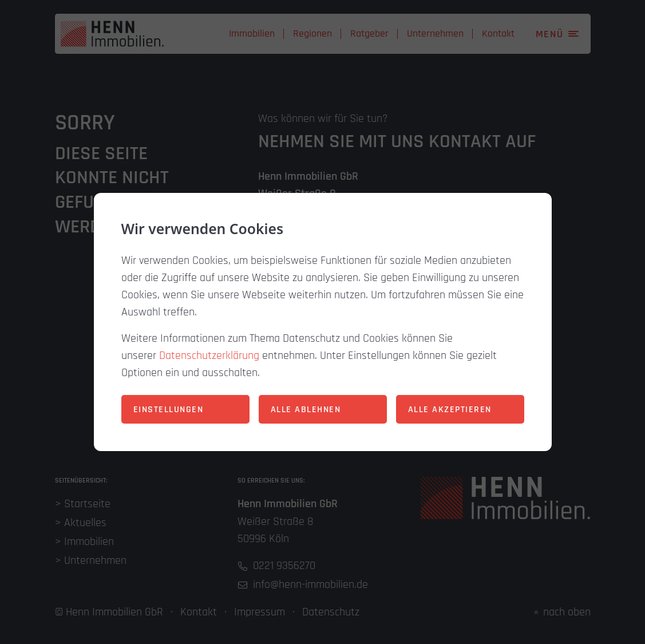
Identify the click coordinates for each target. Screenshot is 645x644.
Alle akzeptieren (450, 410)
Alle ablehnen (306, 410)
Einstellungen (169, 410)
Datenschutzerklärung (209, 355)
